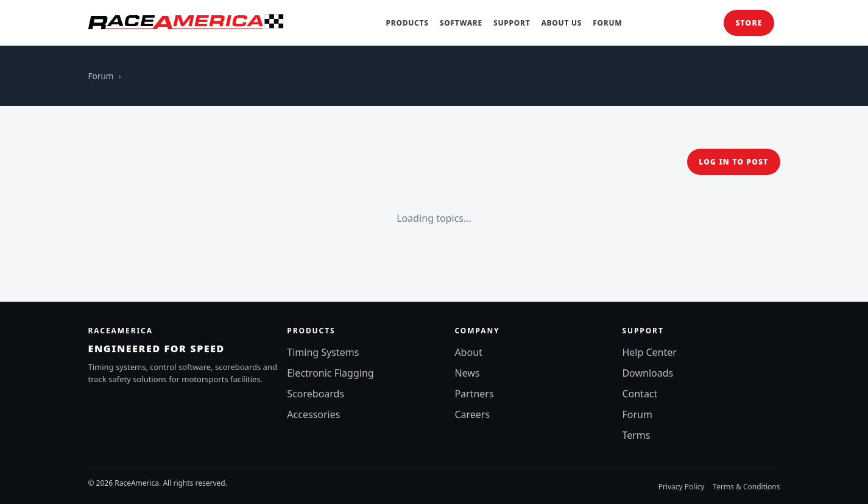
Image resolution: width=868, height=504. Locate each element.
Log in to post (733, 162)
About (468, 352)
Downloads (647, 373)
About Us (561, 23)
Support (512, 23)
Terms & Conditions (746, 487)
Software (461, 23)
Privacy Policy (682, 487)
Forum (607, 23)
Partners (474, 394)
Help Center (649, 352)
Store (749, 23)
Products (408, 23)
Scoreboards (316, 394)
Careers (472, 414)
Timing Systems (323, 352)
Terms (636, 435)
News (467, 373)
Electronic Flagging (330, 373)
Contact (640, 394)
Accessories (313, 414)
